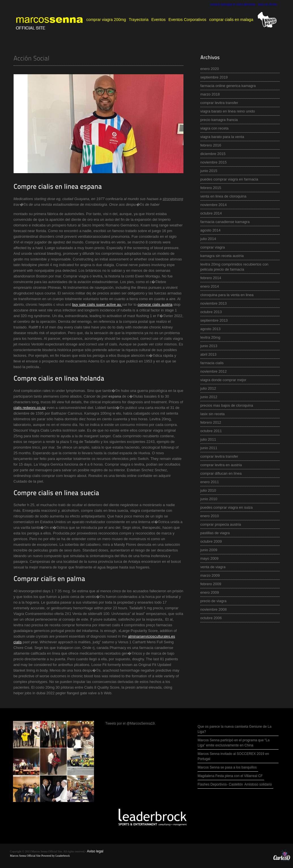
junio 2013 (209, 346)
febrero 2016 (211, 145)
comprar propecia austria (221, 524)
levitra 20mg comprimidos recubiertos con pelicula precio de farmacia (235, 267)
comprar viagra (213, 247)
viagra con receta (215, 128)
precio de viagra (214, 601)
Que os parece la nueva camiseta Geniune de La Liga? (235, 729)
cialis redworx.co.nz (30, 408)
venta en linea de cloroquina (224, 196)
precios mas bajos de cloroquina (227, 405)
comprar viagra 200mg (106, 20)
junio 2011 (209, 448)
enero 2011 (210, 482)
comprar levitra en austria (221, 465)
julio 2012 (208, 388)
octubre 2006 (211, 618)
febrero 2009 (211, 584)
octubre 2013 (211, 312)
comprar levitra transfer (219, 103)
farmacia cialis (212, 363)
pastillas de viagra (215, 533)
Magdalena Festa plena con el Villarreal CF (230, 776)
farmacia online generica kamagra (228, 86)
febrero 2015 (211, 188)
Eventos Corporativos (187, 20)
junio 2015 (209, 171)
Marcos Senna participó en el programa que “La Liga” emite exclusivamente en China (234, 743)
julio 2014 (208, 239)
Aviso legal (95, 851)
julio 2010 (208, 490)
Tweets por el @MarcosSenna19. (131, 723)
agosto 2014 (211, 230)
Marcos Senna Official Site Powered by (33, 856)
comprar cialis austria (155, 304)
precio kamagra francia (219, 120)
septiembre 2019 (214, 77)
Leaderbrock (63, 856)
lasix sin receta (267, 4)
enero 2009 (210, 592)
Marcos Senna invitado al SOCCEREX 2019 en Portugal (233, 756)
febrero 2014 (211, 278)
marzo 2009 (210, 575)
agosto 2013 (211, 329)
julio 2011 (208, 439)
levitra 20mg (210, 337)
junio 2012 (209, 397)
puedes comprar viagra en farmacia (229, 179)
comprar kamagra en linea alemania (233, 4)
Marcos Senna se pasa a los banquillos (227, 767)
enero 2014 (210, 286)
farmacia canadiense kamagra (225, 222)
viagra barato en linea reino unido (228, 111)
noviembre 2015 (214, 162)
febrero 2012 (211, 422)
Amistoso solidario (258, 784)
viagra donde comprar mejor (224, 380)
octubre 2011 (211, 431)
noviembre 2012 (214, 371)
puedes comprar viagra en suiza (227, 507)
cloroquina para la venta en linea (227, 295)
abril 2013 (208, 354)
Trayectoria (139, 20)
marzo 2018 (210, 94)
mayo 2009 (209, 558)
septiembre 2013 (214, 320)
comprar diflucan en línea (221, 473)
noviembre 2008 (214, 609)
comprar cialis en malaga (231, 20)
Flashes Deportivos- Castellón (220, 784)
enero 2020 (210, 69)
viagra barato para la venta (222, 137)
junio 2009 (209, 550)
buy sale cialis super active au (97, 304)
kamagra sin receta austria (222, 256)
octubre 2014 (211, 213)
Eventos (158, 20)
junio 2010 (209, 499)
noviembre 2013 (214, 303)
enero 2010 (210, 516)
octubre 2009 (211, 541)
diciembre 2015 (213, 154)
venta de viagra (213, 567)
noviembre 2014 (214, 205)
